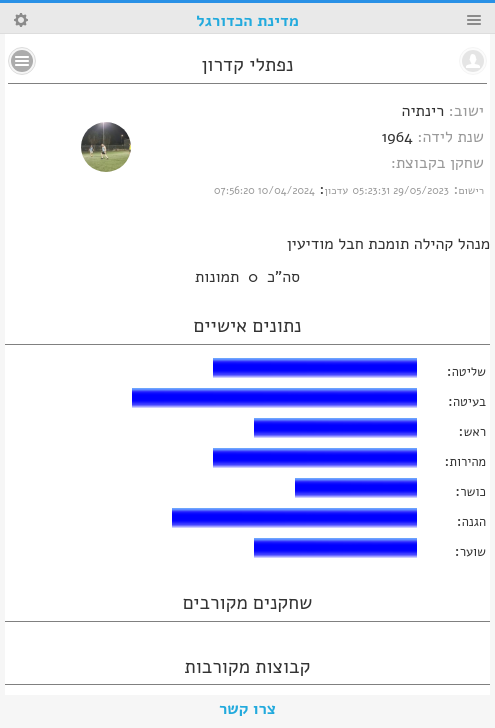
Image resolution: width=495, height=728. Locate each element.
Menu (474, 20)
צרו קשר (247, 709)
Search (21, 20)
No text (22, 61)
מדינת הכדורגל (247, 21)
